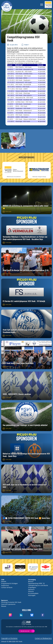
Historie (31, 591)
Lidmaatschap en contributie (38, 585)
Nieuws (4, 581)
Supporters (5, 585)
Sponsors (31, 589)
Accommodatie (33, 593)
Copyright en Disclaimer (9, 638)
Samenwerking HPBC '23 (36, 583)
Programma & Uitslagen (9, 583)
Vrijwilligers (32, 587)
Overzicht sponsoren (8, 604)
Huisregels (32, 595)
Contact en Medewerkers (43, 638)
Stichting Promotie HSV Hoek (11, 602)
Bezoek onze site (25, 631)
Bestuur (31, 581)
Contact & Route (7, 587)
